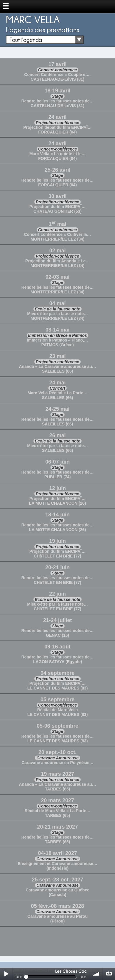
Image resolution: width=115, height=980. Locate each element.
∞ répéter (109, 974)
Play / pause (6, 974)
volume (96, 974)
